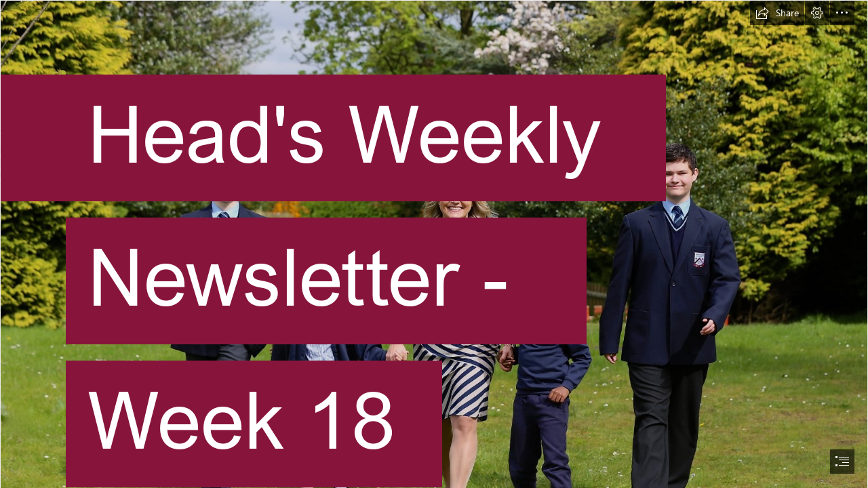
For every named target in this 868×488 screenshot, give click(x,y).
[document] (434, 244)
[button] (777, 13)
